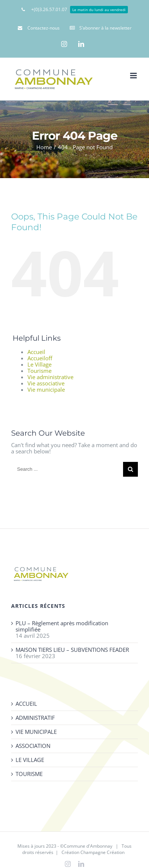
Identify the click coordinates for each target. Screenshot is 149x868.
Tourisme (39, 371)
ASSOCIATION (33, 746)
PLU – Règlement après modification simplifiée (62, 626)
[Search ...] (67, 469)
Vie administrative (50, 377)
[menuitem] (75, 9)
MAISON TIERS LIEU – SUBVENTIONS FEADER (72, 650)
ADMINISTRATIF (35, 718)
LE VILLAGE (30, 760)
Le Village (39, 364)
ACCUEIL (26, 704)
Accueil (36, 352)
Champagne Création (102, 852)
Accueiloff (40, 358)
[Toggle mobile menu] (134, 76)
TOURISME (29, 774)
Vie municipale (46, 389)
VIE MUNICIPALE (36, 732)
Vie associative (46, 383)
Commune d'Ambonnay (88, 846)
